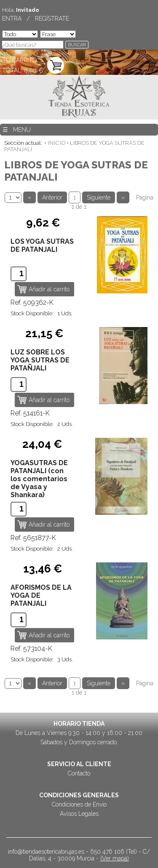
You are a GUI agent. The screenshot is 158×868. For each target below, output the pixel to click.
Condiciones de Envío (79, 804)
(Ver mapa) (115, 858)
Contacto (79, 773)
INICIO (57, 143)
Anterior (52, 197)
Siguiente (99, 197)
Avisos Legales (79, 814)
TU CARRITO (20, 60)
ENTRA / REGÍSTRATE (36, 19)
